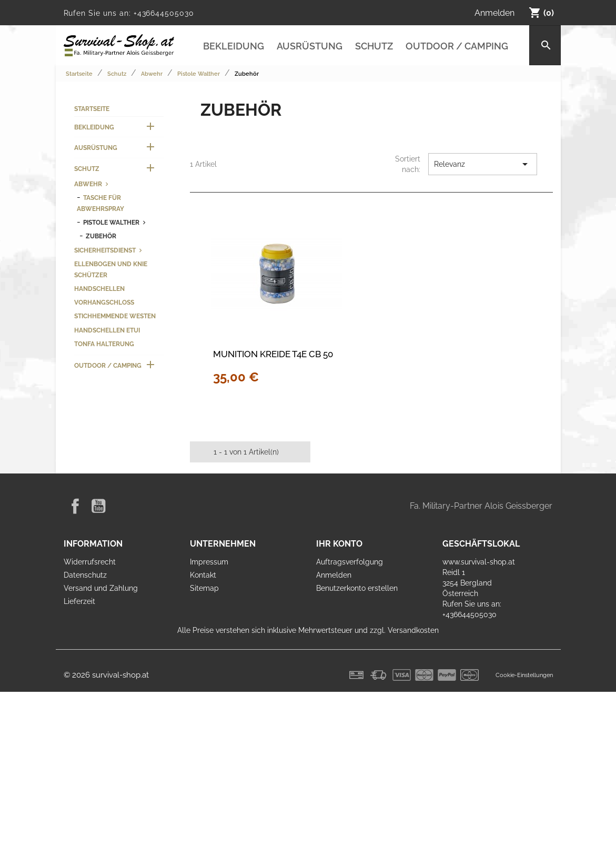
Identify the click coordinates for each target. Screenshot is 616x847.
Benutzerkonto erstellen (357, 588)
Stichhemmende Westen (115, 316)
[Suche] (545, 45)
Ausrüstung (310, 46)
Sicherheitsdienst (105, 250)
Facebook (75, 506)
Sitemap (204, 588)
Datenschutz (85, 575)
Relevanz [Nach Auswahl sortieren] (482, 164)
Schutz (374, 46)
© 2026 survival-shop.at (106, 675)
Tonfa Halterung (104, 344)
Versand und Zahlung (101, 588)
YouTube (98, 506)
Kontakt (203, 575)
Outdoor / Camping (457, 46)
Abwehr (88, 184)
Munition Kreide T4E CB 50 (273, 354)
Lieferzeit (79, 601)
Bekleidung (234, 46)
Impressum (209, 562)
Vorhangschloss (104, 302)
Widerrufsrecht (90, 562)
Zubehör (101, 236)
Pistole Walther (111, 222)
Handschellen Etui (107, 330)
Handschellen (99, 289)
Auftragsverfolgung (350, 562)
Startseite (92, 109)
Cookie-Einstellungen (524, 675)
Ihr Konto (339, 544)
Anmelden (334, 575)
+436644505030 (164, 13)
